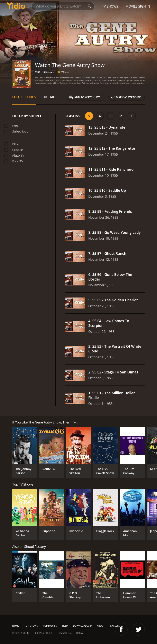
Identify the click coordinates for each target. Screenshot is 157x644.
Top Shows (31, 626)
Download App (82, 626)
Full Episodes (24, 97)
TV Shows (110, 6)
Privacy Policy (44, 633)
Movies (132, 6)
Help (65, 626)
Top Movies (50, 626)
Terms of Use (64, 633)
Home (16, 626)
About (101, 626)
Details (50, 97)
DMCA (79, 633)
